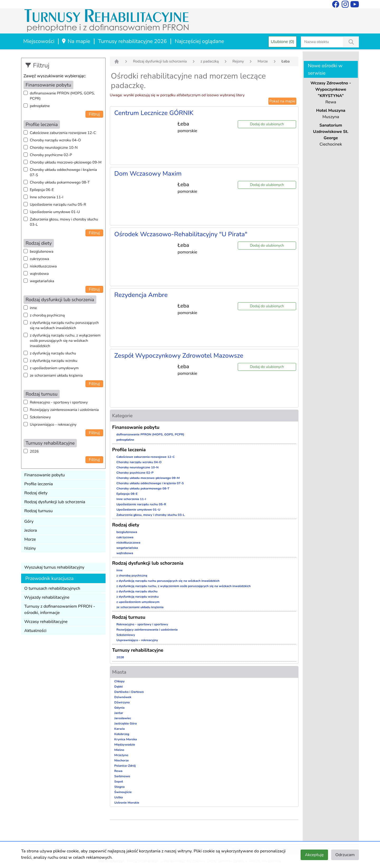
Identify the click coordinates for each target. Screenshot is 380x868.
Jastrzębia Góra (125, 723)
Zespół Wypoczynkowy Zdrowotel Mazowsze (179, 356)
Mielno (119, 750)
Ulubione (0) (282, 42)
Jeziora (31, 530)
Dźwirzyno (122, 702)
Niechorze (122, 760)
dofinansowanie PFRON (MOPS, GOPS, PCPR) (62, 96)
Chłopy (119, 681)
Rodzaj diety (36, 493)
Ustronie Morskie (127, 803)
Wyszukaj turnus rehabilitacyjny (54, 567)
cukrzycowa (39, 259)
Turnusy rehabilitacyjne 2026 (132, 41)
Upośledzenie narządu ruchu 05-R (58, 205)
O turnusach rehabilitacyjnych (52, 588)
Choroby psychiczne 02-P (51, 155)
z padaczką (210, 61)
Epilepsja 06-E (42, 190)
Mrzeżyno (121, 755)
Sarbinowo (122, 776)
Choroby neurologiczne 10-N (54, 148)
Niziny (30, 548)
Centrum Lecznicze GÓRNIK (154, 113)
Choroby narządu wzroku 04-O (55, 140)
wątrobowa (39, 274)
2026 (34, 451)
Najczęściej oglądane (199, 41)
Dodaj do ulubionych (267, 124)
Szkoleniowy (40, 417)
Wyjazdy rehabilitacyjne (47, 597)
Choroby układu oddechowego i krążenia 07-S (63, 172)
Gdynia (119, 708)
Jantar (119, 713)
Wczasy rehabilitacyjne (46, 622)
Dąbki (118, 687)
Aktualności (35, 631)
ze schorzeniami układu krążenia (56, 375)
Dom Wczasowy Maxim (148, 174)
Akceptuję (314, 855)
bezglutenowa (42, 251)
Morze (30, 539)
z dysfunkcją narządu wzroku (54, 361)
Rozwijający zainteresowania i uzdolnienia (64, 410)
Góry (29, 521)
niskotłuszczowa (43, 266)
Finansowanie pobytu (45, 475)
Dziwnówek (123, 697)
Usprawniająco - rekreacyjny (53, 425)
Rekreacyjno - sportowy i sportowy (59, 402)
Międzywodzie (125, 745)
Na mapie (76, 41)
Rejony (238, 61)
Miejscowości (39, 41)
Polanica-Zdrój (125, 766)
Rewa (118, 771)
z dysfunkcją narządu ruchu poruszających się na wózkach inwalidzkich (64, 325)
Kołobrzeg (122, 734)
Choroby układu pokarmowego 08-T (60, 182)
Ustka (118, 797)
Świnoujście (123, 792)
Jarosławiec (123, 718)
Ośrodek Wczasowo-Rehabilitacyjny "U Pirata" (181, 234)
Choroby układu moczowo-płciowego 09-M (66, 162)
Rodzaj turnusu (39, 511)
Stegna (119, 787)
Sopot (119, 781)
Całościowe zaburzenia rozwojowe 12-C (63, 133)
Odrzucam (345, 855)
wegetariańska (42, 281)
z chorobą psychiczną (47, 315)
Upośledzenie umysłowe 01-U (55, 212)
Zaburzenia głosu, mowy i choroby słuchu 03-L (64, 222)
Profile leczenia (39, 484)
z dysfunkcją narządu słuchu (53, 353)
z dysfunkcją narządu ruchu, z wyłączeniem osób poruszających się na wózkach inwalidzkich (65, 341)
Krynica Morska (126, 739)
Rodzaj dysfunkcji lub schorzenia (55, 502)
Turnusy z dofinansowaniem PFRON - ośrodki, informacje (60, 610)
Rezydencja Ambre (141, 295)
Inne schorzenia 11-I (47, 197)
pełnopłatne (40, 106)
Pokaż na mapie (282, 101)
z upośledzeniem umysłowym (54, 368)
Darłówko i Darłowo (129, 692)
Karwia (119, 729)
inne (33, 308)
